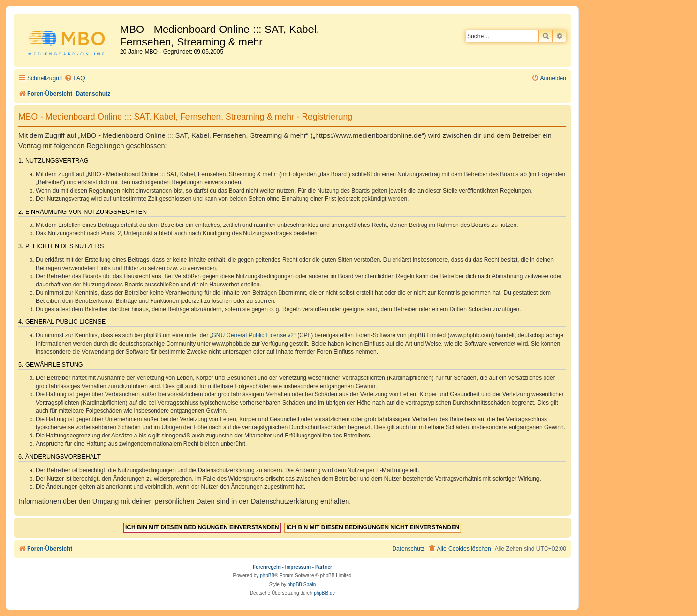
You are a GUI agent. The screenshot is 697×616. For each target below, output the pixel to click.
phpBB (267, 576)
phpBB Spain (302, 584)
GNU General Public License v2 (253, 335)
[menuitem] (75, 79)
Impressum (298, 567)
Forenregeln (267, 567)
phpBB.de (324, 593)
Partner (324, 567)
